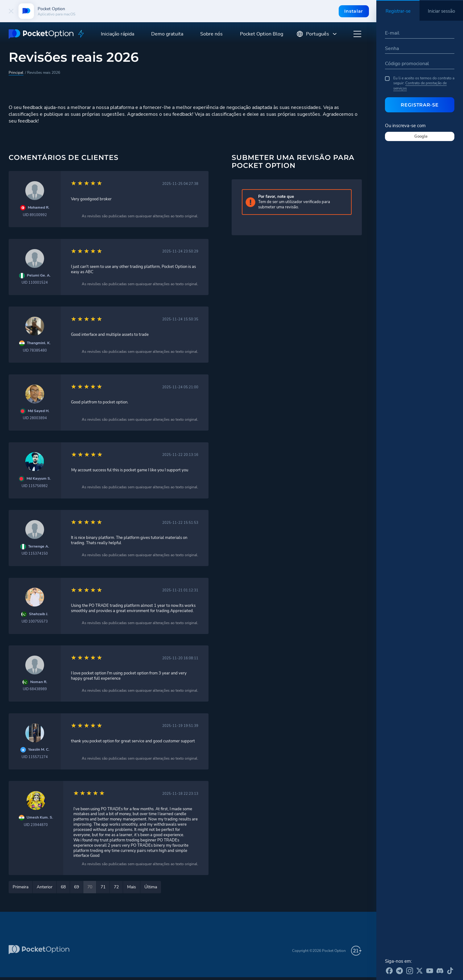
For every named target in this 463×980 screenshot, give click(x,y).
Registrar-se (420, 105)
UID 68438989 (35, 689)
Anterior (45, 887)
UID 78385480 (35, 350)
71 (103, 887)
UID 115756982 (35, 486)
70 (90, 887)
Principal (16, 73)
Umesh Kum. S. (40, 817)
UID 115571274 (35, 757)
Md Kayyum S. (39, 479)
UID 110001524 (35, 283)
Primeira (21, 887)
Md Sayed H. (39, 411)
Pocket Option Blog (262, 34)
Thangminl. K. (39, 343)
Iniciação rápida (118, 34)
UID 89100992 (35, 215)
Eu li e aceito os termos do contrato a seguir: (420, 83)
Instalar (354, 11)
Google (421, 136)
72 (116, 887)
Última (151, 887)
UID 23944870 (36, 825)
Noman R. (39, 682)
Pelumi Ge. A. (39, 275)
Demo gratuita (167, 34)
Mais (132, 887)
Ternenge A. (39, 546)
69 (76, 887)
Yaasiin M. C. (39, 750)
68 (63, 887)
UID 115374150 (35, 554)
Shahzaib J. (39, 614)
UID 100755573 (35, 621)
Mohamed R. (39, 208)
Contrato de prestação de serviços (420, 86)
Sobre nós (211, 34)
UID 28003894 (35, 418)
